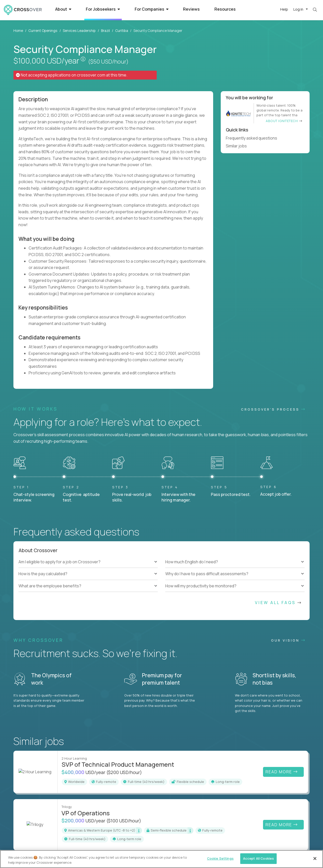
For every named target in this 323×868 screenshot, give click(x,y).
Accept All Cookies (258, 858)
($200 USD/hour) (124, 772)
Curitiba (122, 31)
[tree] (88, 574)
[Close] (315, 858)
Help (284, 9)
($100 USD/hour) (124, 821)
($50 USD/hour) (108, 62)
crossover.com (91, 75)
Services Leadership (79, 31)
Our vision (288, 640)
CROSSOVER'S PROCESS (273, 409)
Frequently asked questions (254, 138)
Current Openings (43, 31)
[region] (161, 859)
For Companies (152, 9)
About (63, 9)
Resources (225, 9)
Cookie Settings (220, 858)
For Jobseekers (103, 9)
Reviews (191, 9)
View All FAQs (278, 603)
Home (18, 31)
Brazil (105, 31)
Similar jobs (238, 146)
